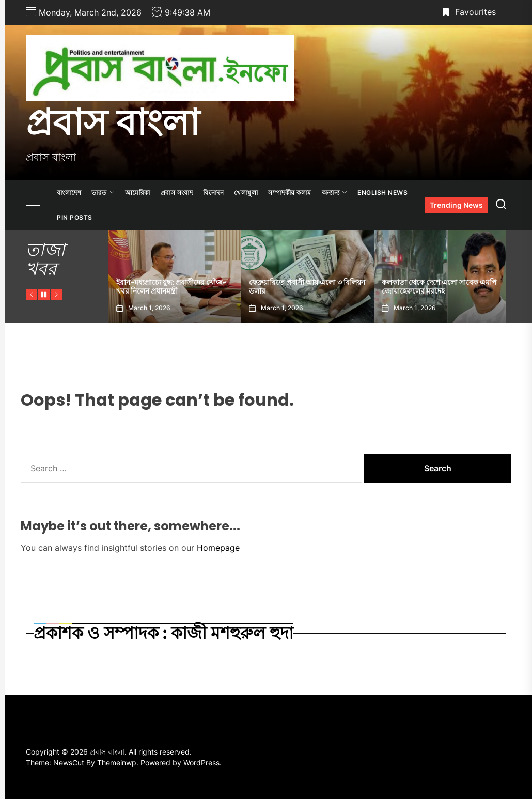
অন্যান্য (335, 193)
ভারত (103, 193)
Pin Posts (75, 217)
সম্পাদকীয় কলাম (290, 193)
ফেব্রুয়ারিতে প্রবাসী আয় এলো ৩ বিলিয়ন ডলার (307, 287)
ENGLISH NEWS (382, 193)
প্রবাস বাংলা (113, 122)
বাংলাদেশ (69, 193)
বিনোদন (213, 193)
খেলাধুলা (246, 193)
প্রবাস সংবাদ (177, 193)
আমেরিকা (138, 193)
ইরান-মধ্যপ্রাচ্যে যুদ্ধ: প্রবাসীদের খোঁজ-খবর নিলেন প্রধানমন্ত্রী (171, 287)
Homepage (218, 548)
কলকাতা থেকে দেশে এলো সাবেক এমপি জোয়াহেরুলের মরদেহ (439, 287)
